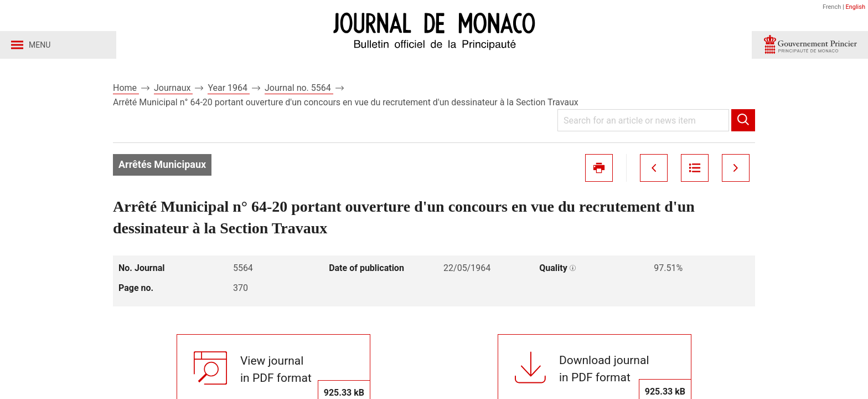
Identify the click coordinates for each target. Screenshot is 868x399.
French (832, 7)
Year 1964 (229, 88)
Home (126, 88)
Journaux (173, 88)
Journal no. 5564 (299, 88)
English (855, 7)
